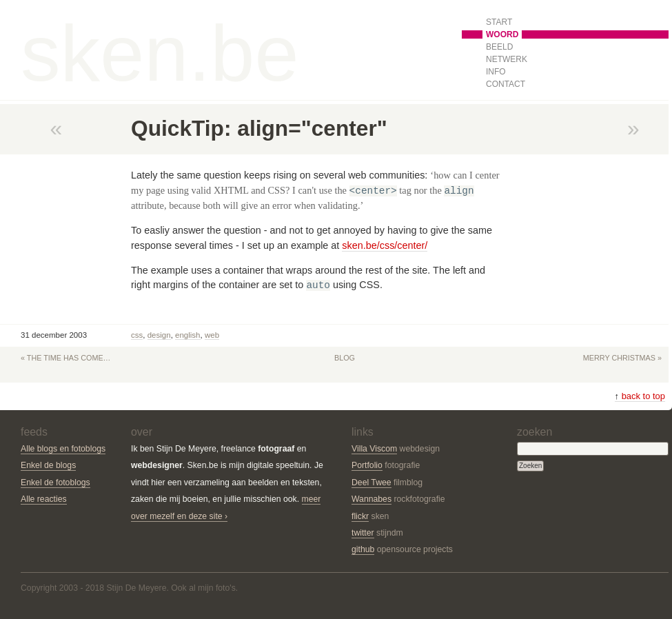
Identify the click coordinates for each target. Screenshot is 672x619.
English (188, 335)
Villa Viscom (374, 449)
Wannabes (371, 499)
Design (159, 335)
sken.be (160, 53)
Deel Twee (371, 483)
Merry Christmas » (622, 358)
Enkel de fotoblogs (55, 483)
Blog (345, 358)
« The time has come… (65, 358)
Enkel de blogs (48, 465)
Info (496, 72)
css (137, 335)
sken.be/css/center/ (385, 245)
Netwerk (507, 59)
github (363, 549)
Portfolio (367, 465)
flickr (360, 516)
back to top (640, 396)
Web (212, 335)
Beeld (499, 47)
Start (499, 22)
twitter (363, 533)
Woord (502, 34)
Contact (506, 84)
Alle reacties (44, 499)
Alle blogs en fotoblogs (63, 449)
